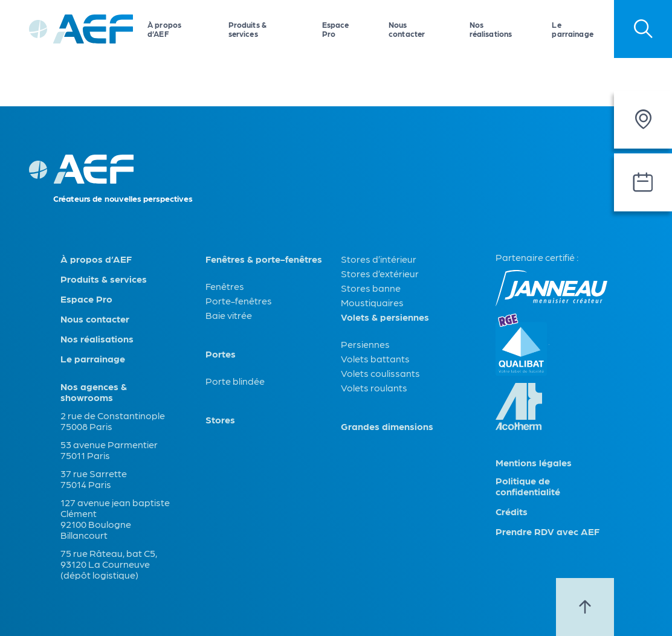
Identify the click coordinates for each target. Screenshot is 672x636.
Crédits (512, 512)
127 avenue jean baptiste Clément (115, 508)
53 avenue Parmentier (109, 444)
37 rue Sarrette (94, 473)
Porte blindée (235, 381)
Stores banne (371, 288)
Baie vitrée (229, 315)
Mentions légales (534, 463)
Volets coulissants (380, 373)
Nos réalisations (491, 29)
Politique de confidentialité (528, 486)
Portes (221, 354)
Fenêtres (225, 286)
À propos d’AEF (164, 29)
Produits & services (247, 29)
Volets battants (375, 358)
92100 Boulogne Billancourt (96, 529)
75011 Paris (85, 455)
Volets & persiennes (385, 317)
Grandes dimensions (387, 426)
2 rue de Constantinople (113, 415)
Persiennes (365, 344)
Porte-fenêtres (239, 300)
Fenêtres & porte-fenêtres (264, 259)
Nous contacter (407, 29)
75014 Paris (86, 484)
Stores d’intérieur (379, 259)
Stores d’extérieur (380, 273)
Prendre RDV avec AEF (548, 532)
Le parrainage (572, 29)
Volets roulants (374, 387)
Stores (220, 420)
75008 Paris (86, 426)
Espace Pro (336, 29)
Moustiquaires (372, 302)
